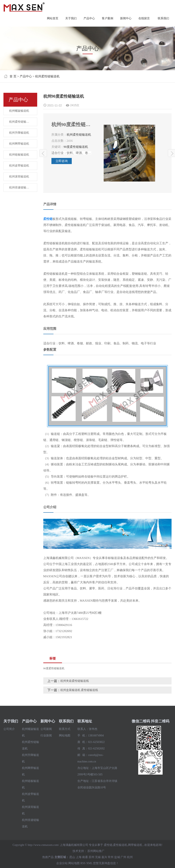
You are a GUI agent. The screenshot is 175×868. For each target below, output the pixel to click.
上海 (79, 857)
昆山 (72, 857)
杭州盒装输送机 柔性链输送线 (79, 690)
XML (89, 863)
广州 (123, 857)
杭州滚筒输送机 (19, 177)
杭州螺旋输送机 (19, 111)
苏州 (91, 857)
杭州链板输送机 (19, 155)
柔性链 (108, 845)
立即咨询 (62, 161)
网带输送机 (135, 845)
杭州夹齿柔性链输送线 (43, 153)
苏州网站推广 (96, 851)
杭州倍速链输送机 (21, 188)
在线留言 (144, 18)
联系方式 (65, 729)
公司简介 (9, 729)
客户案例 (108, 18)
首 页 (13, 76)
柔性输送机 (120, 845)
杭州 (130, 857)
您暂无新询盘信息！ (106, 863)
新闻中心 (126, 18)
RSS (83, 863)
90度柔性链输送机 (76, 147)
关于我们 (71, 18)
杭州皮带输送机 (19, 166)
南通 (85, 857)
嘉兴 (104, 857)
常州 (111, 857)
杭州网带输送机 (19, 144)
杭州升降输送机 (19, 133)
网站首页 (53, 18)
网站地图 (65, 736)
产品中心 (89, 18)
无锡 (98, 857)
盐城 (117, 857)
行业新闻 (46, 736)
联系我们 (163, 18)
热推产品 (48, 857)
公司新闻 (46, 729)
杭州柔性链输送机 (47, 76)
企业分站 (62, 863)
